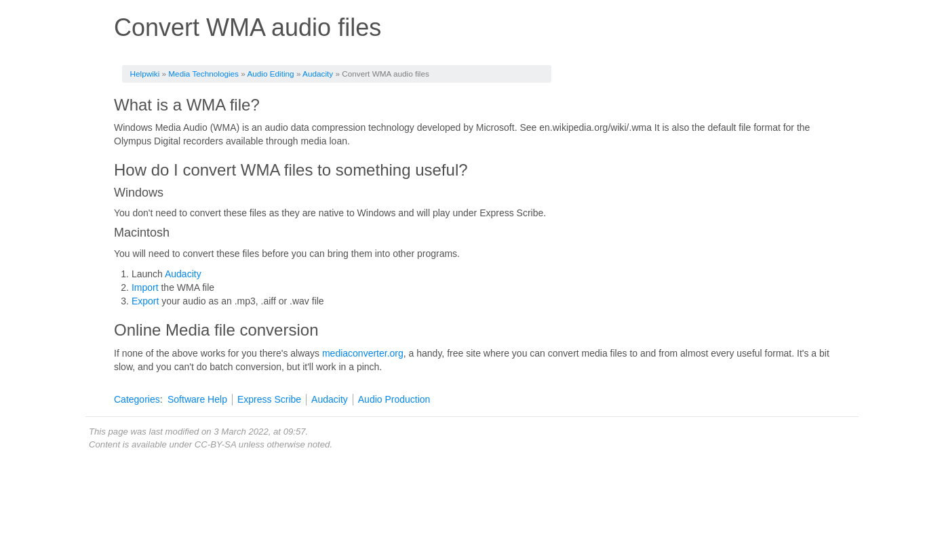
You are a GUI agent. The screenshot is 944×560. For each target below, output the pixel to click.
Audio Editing (270, 74)
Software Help (197, 399)
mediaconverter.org (363, 353)
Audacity (318, 74)
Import (145, 287)
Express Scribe (269, 399)
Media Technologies (203, 74)
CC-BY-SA (215, 444)
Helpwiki (145, 74)
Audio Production (394, 399)
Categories (137, 399)
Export (145, 301)
